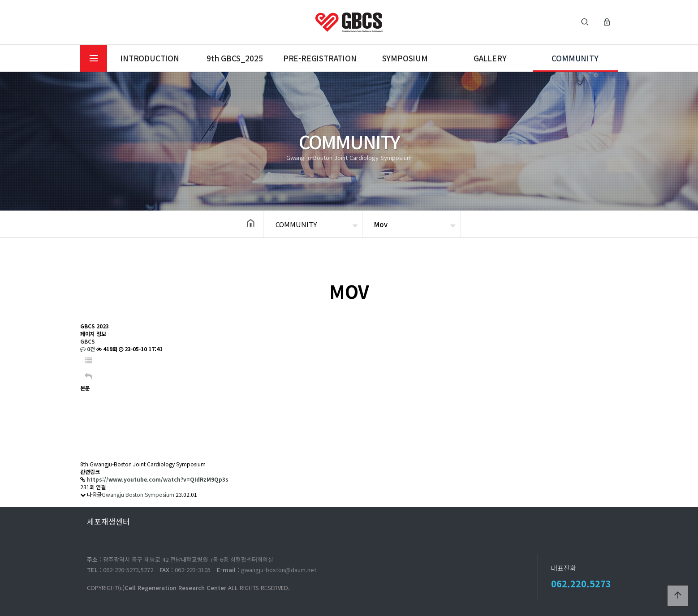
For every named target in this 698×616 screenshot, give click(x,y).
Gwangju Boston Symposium (138, 494)
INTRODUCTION (150, 58)
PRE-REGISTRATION (320, 58)
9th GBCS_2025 (235, 58)
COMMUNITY (575, 58)
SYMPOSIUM (405, 58)
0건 (88, 349)
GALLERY (490, 58)
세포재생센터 (108, 521)
